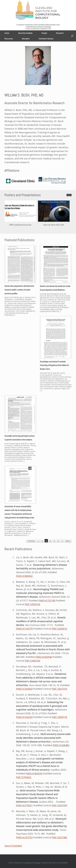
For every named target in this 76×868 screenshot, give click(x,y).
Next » (68, 541)
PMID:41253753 (24, 837)
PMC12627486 (59, 837)
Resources (9, 39)
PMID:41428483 (61, 745)
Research (60, 33)
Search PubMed (13, 846)
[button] (70, 195)
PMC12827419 (59, 689)
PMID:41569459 (24, 689)
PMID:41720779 (24, 629)
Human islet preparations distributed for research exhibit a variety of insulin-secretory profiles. (19, 290)
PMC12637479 (59, 805)
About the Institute (25, 33)
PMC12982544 (32, 661)
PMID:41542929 (24, 717)
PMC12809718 (59, 717)
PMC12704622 (24, 777)
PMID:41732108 (47, 600)
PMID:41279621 (24, 805)
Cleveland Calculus (46, 39)
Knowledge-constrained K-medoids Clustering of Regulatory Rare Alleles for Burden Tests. (54, 365)
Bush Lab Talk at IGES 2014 (54, 225)
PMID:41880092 (24, 576)
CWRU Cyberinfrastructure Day (20, 225)
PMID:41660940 (44, 657)
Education (26, 39)
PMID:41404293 (34, 773)
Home (7, 33)
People (44, 33)
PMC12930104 (32, 604)
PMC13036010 (59, 629)
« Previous (31, 541)
